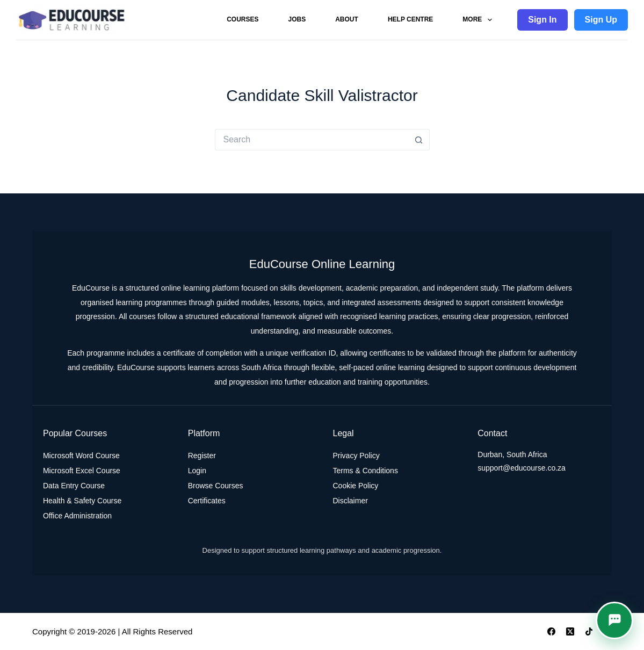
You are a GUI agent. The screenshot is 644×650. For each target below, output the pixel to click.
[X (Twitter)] (570, 631)
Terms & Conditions (366, 471)
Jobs (297, 19)
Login (197, 471)
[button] (614, 620)
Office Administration (77, 516)
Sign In (542, 20)
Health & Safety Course (82, 501)
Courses (243, 19)
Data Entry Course (74, 486)
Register (202, 456)
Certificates (207, 501)
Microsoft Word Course (81, 456)
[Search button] (419, 140)
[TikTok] (589, 631)
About (347, 19)
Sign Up (601, 20)
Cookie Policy (356, 486)
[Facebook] (551, 631)
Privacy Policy (356, 456)
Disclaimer (350, 501)
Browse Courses (216, 486)
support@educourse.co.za (522, 468)
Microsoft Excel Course (82, 471)
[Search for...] (312, 140)
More (479, 20)
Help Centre (410, 19)
